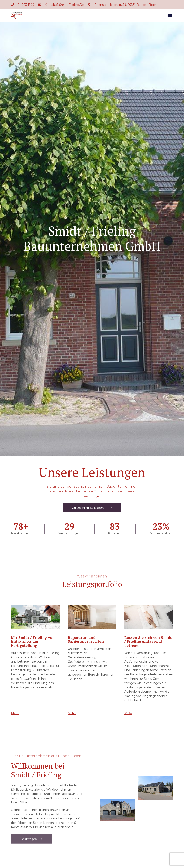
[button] (170, 15)
